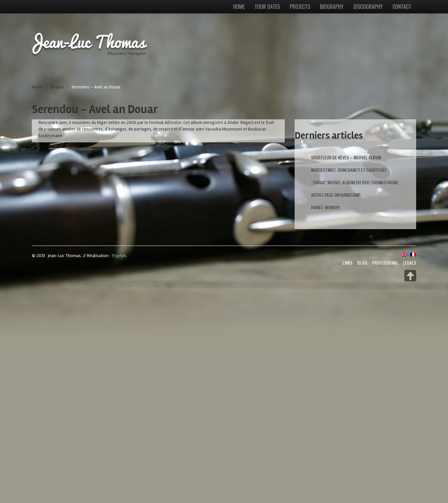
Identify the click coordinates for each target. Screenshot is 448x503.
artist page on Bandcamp (336, 195)
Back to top (410, 276)
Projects (300, 7)
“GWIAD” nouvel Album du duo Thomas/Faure (355, 182)
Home (239, 7)
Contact (402, 7)
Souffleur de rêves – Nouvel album (346, 157)
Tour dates (267, 7)
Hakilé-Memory (325, 207)
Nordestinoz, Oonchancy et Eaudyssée (349, 170)
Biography (332, 7)
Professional (385, 263)
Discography (368, 7)
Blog (362, 263)
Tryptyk (119, 256)
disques (57, 87)
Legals (410, 263)
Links (347, 263)
